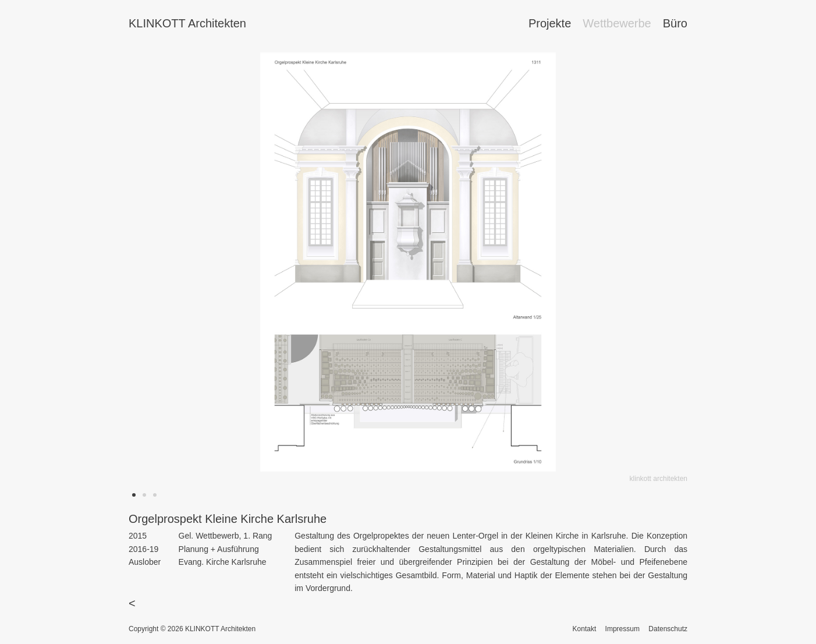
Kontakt (585, 629)
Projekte (550, 23)
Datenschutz (668, 629)
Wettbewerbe (617, 23)
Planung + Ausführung (219, 549)
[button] (134, 495)
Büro (675, 23)
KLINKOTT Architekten (187, 23)
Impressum (622, 629)
